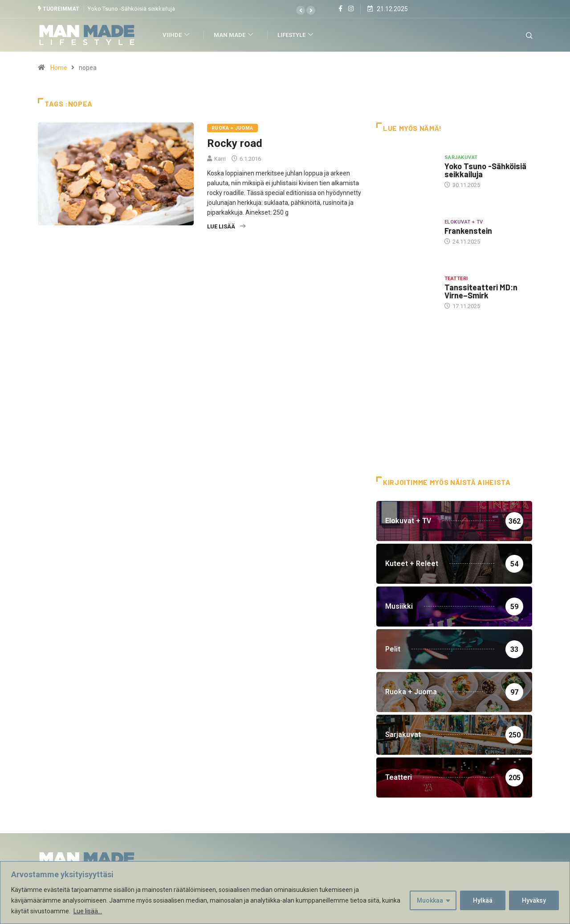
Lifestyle (297, 35)
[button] (301, 10)
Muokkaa (430, 900)
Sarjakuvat (461, 157)
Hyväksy (534, 900)
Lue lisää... (88, 911)
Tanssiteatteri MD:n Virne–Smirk (481, 291)
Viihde (178, 35)
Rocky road (235, 143)
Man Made (235, 35)
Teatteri (456, 279)
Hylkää (483, 900)
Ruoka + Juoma (232, 128)
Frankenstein (468, 231)
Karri (220, 159)
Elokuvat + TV (464, 222)
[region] (285, 893)
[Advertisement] (454, 405)
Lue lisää (226, 226)
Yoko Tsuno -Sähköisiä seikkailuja (131, 9)
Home (59, 68)
